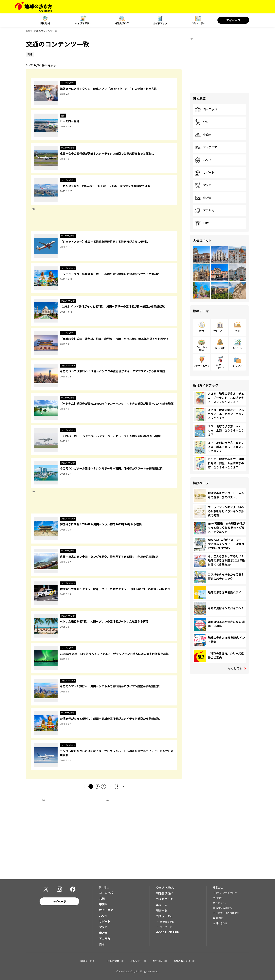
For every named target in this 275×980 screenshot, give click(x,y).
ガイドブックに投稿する (226, 913)
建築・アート (220, 331)
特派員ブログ (122, 23)
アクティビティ (202, 365)
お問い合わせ (220, 923)
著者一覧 (162, 910)
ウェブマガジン (83, 23)
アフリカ (204, 211)
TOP (28, 31)
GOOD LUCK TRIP (167, 932)
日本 (202, 223)
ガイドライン (220, 903)
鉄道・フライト (220, 366)
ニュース (162, 905)
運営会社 (218, 887)
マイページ (233, 20)
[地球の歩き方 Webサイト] (34, 7)
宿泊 (238, 331)
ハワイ (203, 160)
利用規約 (218, 898)
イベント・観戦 (202, 348)
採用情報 (218, 918)
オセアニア (206, 147)
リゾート (204, 173)
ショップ (238, 365)
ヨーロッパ (206, 109)
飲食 (202, 331)
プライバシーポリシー (225, 892)
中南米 (203, 135)
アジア (203, 185)
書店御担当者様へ (223, 908)
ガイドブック (160, 23)
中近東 (203, 198)
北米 (202, 122)
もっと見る (235, 668)
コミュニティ (198, 23)
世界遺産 (220, 348)
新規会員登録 (167, 922)
